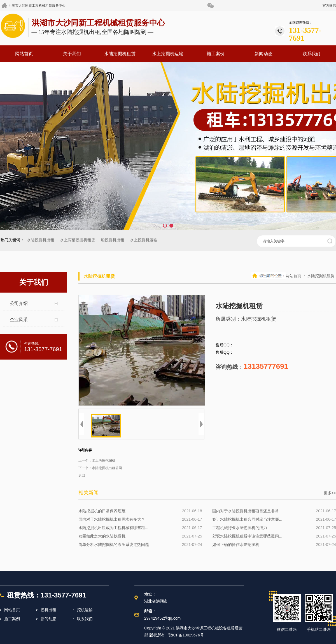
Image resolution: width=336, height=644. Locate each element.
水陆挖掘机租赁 (120, 54)
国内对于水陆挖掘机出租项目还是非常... (247, 511)
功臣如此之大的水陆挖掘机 (102, 536)
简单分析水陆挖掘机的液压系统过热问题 (114, 545)
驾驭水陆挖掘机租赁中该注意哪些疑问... (247, 536)
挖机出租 (48, 610)
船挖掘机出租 (113, 240)
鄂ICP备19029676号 (186, 635)
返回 (82, 476)
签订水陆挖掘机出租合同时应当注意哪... (247, 519)
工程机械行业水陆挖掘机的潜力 (240, 528)
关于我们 (72, 54)
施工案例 (216, 54)
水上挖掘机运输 (168, 54)
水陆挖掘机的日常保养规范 (102, 511)
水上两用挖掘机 (104, 460)
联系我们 (311, 54)
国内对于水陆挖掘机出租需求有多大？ (112, 519)
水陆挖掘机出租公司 (107, 468)
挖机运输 (85, 610)
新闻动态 (263, 54)
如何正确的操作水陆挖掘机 (236, 545)
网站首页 (24, 54)
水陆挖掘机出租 (41, 240)
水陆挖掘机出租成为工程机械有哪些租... (113, 528)
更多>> (330, 493)
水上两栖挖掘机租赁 (78, 240)
